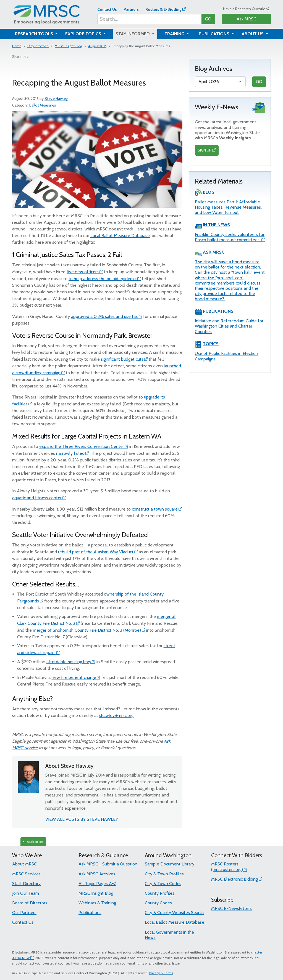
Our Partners (24, 913)
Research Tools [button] (35, 34)
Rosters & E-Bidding (163, 9)
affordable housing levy (69, 662)
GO (208, 19)
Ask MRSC (246, 19)
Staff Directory (26, 884)
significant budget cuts (122, 359)
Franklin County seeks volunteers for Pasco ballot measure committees (230, 237)
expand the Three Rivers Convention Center (82, 446)
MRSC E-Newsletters (231, 908)
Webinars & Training (97, 903)
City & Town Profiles (164, 874)
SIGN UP (205, 150)
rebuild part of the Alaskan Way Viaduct (96, 552)
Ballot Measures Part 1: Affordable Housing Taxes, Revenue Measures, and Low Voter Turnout (228, 207)
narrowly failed (70, 453)
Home (17, 46)
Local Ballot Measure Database (120, 236)
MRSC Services (26, 874)
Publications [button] (215, 34)
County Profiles (160, 893)
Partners (131, 9)
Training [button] (175, 34)
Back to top (33, 842)
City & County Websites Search (174, 913)
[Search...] (150, 19)
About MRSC (24, 864)
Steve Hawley (56, 99)
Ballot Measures (43, 105)
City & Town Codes (163, 884)
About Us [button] (253, 34)
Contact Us (107, 9)
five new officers (83, 272)
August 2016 (97, 46)
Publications (90, 913)
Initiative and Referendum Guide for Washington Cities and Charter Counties (229, 326)
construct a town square (155, 509)
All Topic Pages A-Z (97, 884)
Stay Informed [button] (133, 34)
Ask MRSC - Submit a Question (108, 864)
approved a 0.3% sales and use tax (104, 316)
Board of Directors (30, 903)
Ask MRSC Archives (97, 874)
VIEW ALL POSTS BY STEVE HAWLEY (82, 819)
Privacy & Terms (161, 973)
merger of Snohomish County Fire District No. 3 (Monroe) (87, 630)
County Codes (158, 903)
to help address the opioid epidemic (103, 279)
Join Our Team (26, 893)
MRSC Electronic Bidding (234, 879)
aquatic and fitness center (37, 498)
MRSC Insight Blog (68, 46)
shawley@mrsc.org (116, 715)
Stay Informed (38, 46)
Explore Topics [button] (84, 34)
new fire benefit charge (74, 677)
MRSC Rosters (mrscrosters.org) (227, 867)
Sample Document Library (170, 864)
